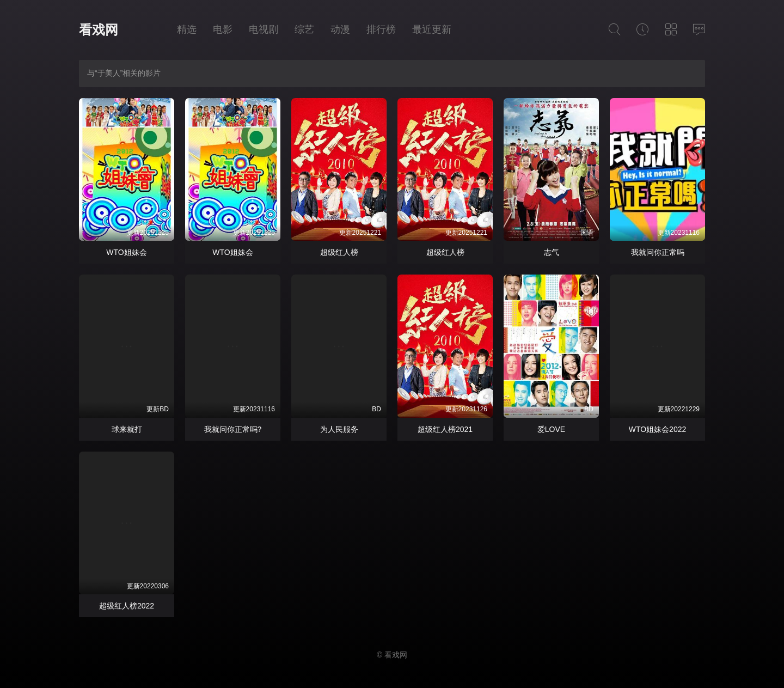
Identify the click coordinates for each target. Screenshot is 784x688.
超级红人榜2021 (445, 429)
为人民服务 (339, 429)
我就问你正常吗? (233, 429)
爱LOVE (551, 429)
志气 (552, 252)
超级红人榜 (339, 252)
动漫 (340, 29)
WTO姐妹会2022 (658, 429)
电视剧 (264, 29)
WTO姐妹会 (126, 252)
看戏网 (99, 30)
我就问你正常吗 (658, 252)
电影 (223, 29)
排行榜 (381, 29)
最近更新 (432, 29)
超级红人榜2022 (127, 606)
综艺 (304, 29)
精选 (187, 29)
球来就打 (127, 429)
